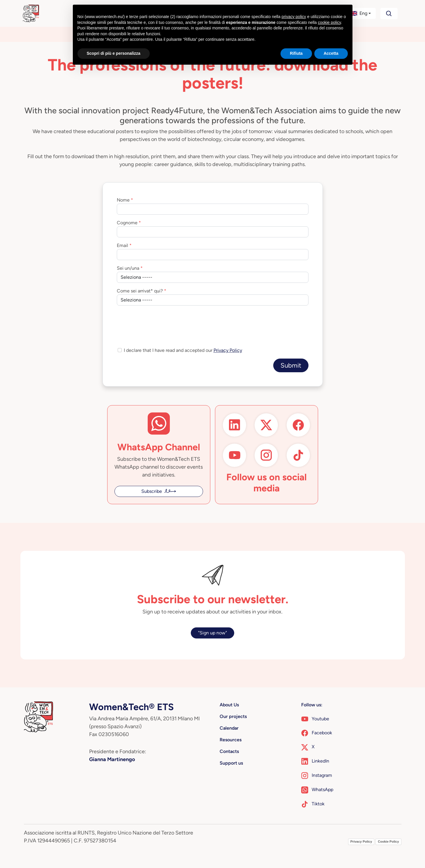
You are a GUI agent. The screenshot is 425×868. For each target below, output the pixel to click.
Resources (231, 740)
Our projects (233, 716)
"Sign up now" (212, 633)
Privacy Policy (228, 350)
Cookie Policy (388, 841)
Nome (123, 200)
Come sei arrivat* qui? (140, 291)
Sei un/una (128, 268)
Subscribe (152, 491)
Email (122, 245)
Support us (231, 763)
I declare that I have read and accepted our (183, 350)
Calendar (229, 728)
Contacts (229, 751)
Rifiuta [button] (296, 53)
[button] (360, 13)
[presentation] (161, 322)
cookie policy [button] (329, 22)
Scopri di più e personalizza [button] (114, 53)
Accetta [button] (331, 53)
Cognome (127, 223)
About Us (229, 705)
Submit (291, 365)
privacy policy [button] (294, 17)
